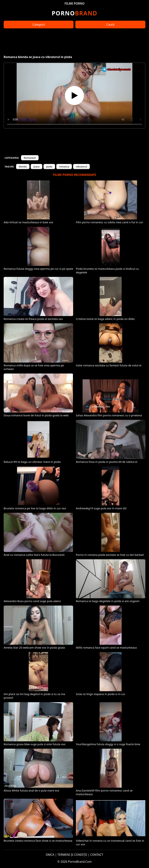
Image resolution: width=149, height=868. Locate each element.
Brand (74, 13)
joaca (36, 167)
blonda (23, 167)
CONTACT (97, 855)
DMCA (50, 855)
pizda (49, 167)
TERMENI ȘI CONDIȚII (72, 855)
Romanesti (30, 158)
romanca (64, 167)
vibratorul (81, 167)
